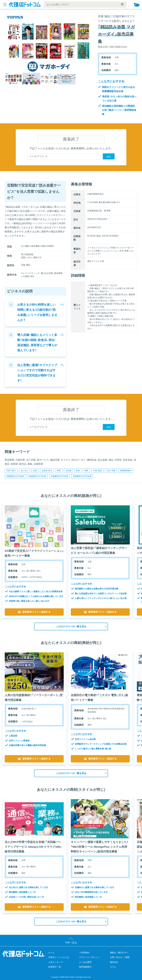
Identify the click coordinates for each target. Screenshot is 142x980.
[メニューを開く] (5, 5)
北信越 (68, 471)
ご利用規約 (84, 953)
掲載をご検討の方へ (119, 953)
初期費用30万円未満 (37, 476)
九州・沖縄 (111, 471)
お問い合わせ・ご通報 (120, 957)
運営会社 (114, 962)
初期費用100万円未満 (82, 476)
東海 (78, 471)
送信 (109, 157)
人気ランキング (56, 962)
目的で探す (11, 471)
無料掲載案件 (85, 967)
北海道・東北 (47, 471)
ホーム (51, 953)
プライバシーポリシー (89, 957)
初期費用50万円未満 (59, 476)
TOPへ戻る (71, 943)
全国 (35, 471)
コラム (113, 967)
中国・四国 (97, 471)
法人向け (24, 471)
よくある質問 (85, 962)
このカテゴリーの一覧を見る (71, 626)
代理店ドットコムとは (59, 957)
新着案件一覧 (55, 967)
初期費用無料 (126, 471)
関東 (59, 471)
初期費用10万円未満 (15, 476)
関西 (86, 471)
